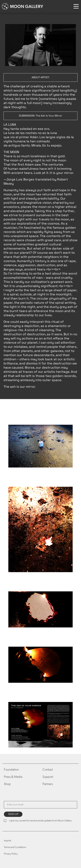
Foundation (11, 770)
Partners (48, 784)
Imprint (7, 841)
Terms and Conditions (15, 847)
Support (48, 777)
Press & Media (13, 777)
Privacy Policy (11, 854)
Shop (7, 784)
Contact (48, 770)
